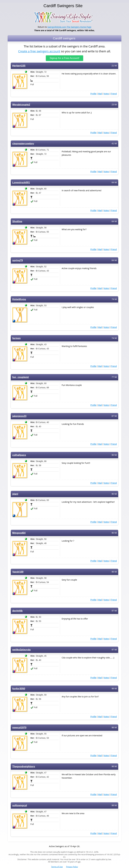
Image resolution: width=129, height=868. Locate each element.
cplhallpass (19, 455)
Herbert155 (19, 65)
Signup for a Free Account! (65, 58)
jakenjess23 (19, 416)
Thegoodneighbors (24, 766)
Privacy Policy (72, 867)
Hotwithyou (19, 299)
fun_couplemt (21, 377)
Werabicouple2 (21, 104)
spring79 (18, 260)
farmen (16, 338)
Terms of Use (57, 867)
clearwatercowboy (23, 143)
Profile (93, 93)
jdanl (15, 494)
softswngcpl (20, 805)
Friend (114, 93)
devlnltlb (17, 610)
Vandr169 (18, 572)
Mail (100, 93)
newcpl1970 (19, 727)
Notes (106, 93)
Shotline (17, 221)
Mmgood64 (19, 533)
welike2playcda (21, 649)
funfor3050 (19, 688)
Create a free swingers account (39, 51)
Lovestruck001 (21, 182)
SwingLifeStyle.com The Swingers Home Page (69, 27)
